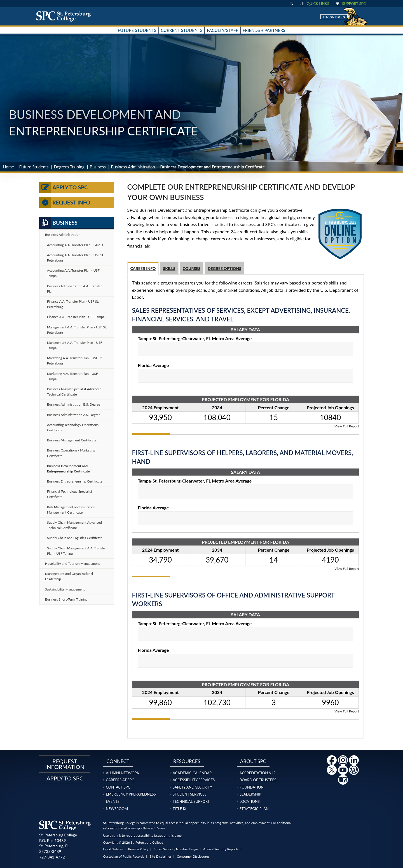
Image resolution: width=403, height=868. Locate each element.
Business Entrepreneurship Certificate (75, 481)
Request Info (65, 203)
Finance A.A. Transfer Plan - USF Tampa (76, 317)
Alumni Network (122, 773)
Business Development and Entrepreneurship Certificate (68, 469)
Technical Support (191, 801)
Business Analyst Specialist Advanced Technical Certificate (74, 392)
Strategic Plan (254, 809)
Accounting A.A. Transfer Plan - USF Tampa (73, 273)
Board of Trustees (258, 780)
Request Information (65, 764)
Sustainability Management (65, 589)
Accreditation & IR (258, 773)
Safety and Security (192, 787)
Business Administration (133, 167)
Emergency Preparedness (131, 794)
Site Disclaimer (160, 856)
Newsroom (117, 809)
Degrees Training (69, 167)
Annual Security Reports (221, 849)
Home (8, 167)
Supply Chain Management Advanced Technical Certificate (74, 525)
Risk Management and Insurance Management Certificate (71, 510)
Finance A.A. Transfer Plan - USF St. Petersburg (73, 304)
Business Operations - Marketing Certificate (71, 453)
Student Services (189, 794)
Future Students (34, 167)
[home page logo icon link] (65, 16)
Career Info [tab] (143, 268)
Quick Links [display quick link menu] (314, 4)
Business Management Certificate (72, 440)
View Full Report (347, 426)
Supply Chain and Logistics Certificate (75, 538)
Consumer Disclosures (193, 856)
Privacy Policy (138, 849)
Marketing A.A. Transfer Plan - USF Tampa (72, 376)
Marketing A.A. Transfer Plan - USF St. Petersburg (75, 361)
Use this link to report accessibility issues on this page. (143, 835)
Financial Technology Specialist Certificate (70, 494)
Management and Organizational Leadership (69, 576)
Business (98, 167)
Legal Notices (113, 849)
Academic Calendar (192, 773)
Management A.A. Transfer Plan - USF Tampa (75, 345)
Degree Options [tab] (224, 268)
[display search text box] (291, 4)
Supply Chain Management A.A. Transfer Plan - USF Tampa (77, 551)
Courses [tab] (192, 268)
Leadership (250, 794)
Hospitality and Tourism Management (72, 564)
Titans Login (334, 17)
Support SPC (350, 4)
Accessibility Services (194, 780)
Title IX (180, 809)
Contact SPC (118, 787)
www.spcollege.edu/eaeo (147, 828)
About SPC (253, 761)
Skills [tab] (169, 268)
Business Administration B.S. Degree (74, 404)
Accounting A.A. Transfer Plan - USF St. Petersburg (76, 258)
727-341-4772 (52, 857)
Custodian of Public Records (124, 856)
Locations (250, 801)
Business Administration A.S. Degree (74, 415)
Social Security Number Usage (176, 849)
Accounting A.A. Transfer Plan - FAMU (75, 245)
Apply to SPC (64, 187)
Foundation (252, 787)
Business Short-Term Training (66, 599)
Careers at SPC (120, 780)
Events (113, 801)
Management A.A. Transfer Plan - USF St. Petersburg (77, 330)
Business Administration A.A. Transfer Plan (74, 289)
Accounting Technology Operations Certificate (73, 427)
